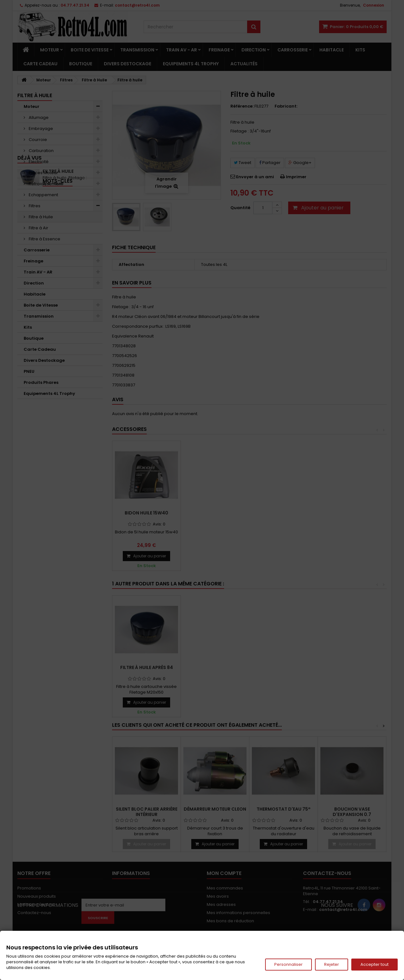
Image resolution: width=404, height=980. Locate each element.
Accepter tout (374, 964)
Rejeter (332, 964)
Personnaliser (288, 964)
